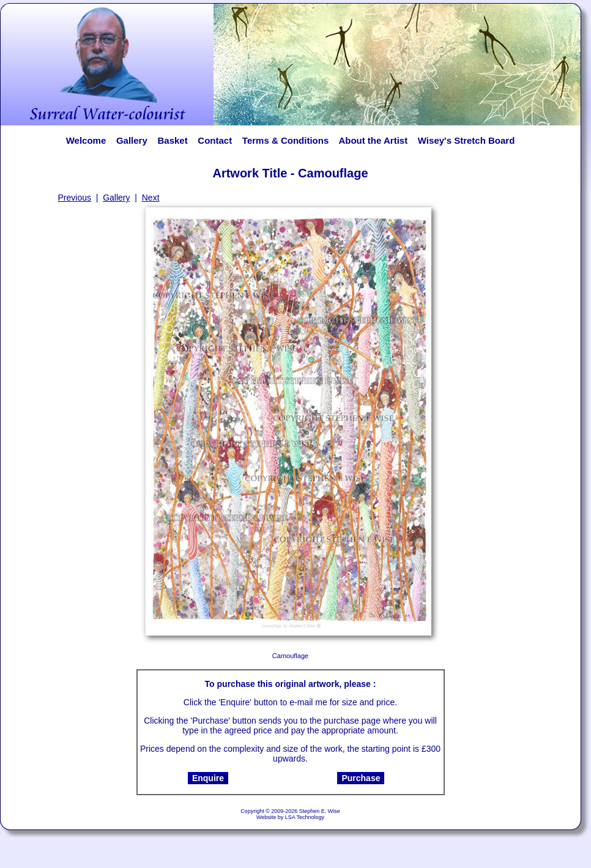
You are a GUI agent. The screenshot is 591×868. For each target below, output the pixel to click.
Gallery (132, 140)
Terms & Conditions (285, 140)
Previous (75, 198)
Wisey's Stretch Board (466, 140)
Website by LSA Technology (290, 817)
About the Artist (377, 140)
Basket (172, 140)
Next (151, 198)
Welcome (86, 140)
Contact (215, 140)
